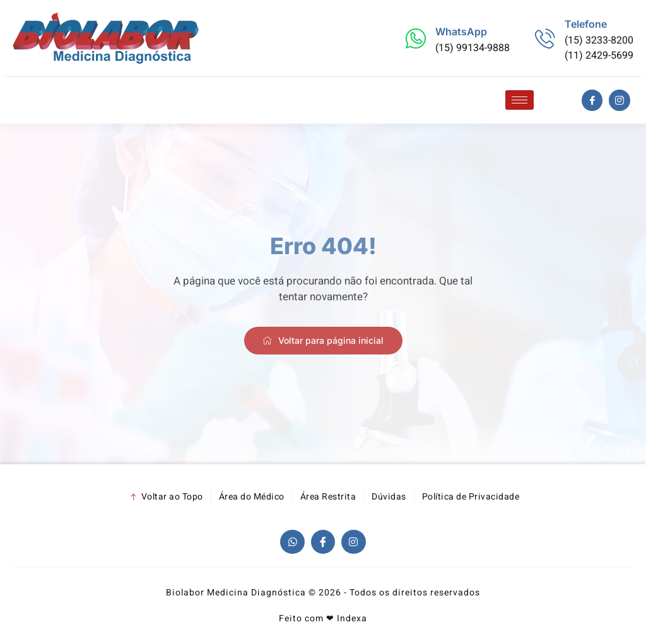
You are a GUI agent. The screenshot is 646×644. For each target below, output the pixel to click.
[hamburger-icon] (520, 100)
